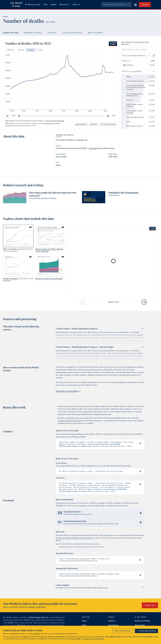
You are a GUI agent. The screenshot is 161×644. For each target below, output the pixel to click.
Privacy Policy (76, 639)
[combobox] (116, 5)
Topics (84, 624)
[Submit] (129, 5)
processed (93, 148)
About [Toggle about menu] (76, 5)
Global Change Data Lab (39, 621)
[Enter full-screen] (108, 124)
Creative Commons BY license (69, 421)
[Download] (81, 124)
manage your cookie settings (94, 639)
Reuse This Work (95, 33)
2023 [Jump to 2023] (114, 116)
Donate (145, 5)
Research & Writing (33, 33)
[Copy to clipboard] (138, 443)
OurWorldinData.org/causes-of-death (18, 126)
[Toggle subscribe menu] (135, 5)
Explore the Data (11, 33)
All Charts (52, 33)
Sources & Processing (72, 33)
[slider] (19, 116)
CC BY (33, 126)
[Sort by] (136, 56)
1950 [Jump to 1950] (13, 116)
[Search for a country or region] (139, 50)
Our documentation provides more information (74, 540)
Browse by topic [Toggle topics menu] (33, 5)
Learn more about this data (55, 121)
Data (45, 5)
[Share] (94, 124)
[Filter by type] (139, 71)
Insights (53, 5)
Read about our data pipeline (68, 391)
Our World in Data (16, 5)
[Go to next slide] (144, 302)
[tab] (11, 50)
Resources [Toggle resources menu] (65, 5)
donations (36, 634)
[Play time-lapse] (7, 116)
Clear (153, 61)
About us (112, 624)
